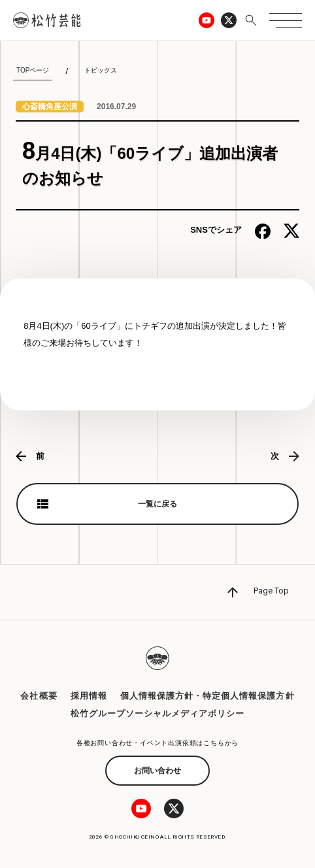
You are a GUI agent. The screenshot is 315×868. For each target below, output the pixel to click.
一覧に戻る (157, 504)
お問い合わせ (157, 771)
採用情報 (89, 696)
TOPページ (33, 70)
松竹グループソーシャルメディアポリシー (158, 713)
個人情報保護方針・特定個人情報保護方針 (207, 696)
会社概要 (39, 696)
